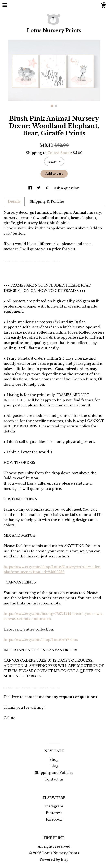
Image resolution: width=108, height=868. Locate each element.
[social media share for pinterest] (47, 188)
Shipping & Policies (47, 201)
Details (14, 201)
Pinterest (54, 813)
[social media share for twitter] (39, 188)
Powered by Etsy (54, 859)
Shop (54, 760)
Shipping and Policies (54, 773)
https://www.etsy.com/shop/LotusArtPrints (41, 640)
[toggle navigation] (5, 5)
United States (59, 153)
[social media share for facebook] (31, 188)
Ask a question (67, 188)
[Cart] (103, 6)
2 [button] (56, 106)
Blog (54, 766)
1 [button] (52, 106)
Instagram (54, 806)
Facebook (54, 819)
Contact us (54, 779)
